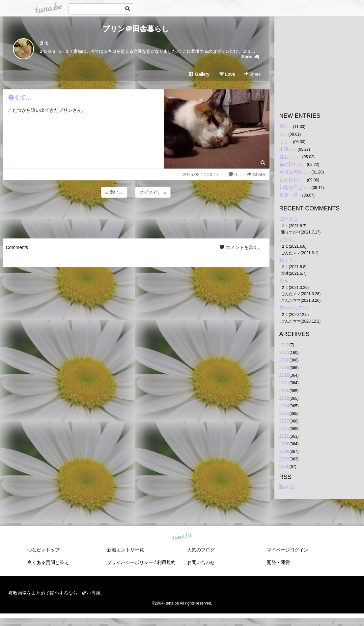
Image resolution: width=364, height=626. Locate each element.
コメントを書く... (241, 247)
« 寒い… (114, 192)
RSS (287, 487)
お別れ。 (289, 239)
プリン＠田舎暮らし (136, 29)
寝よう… (289, 260)
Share (252, 74)
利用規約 (166, 562)
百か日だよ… (293, 180)
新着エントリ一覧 (126, 550)
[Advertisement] (136, 217)
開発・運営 (278, 562)
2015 (284, 398)
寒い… (286, 126)
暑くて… (20, 98)
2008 (284, 451)
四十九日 (289, 219)
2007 (284, 459)
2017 (284, 383)
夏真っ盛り (291, 195)
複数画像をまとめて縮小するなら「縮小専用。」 (59, 593)
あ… (284, 134)
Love (227, 74)
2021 (284, 352)
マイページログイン (288, 550)
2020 (284, 360)
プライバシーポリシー (130, 562)
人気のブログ (201, 550)
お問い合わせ (201, 562)
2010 (284, 436)
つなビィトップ (43, 550)
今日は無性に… (295, 172)
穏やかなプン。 (295, 308)
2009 (284, 444)
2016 (284, 391)
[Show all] (250, 57)
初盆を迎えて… (295, 187)
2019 (284, 367)
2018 (284, 375)
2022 (284, 345)
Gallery (199, 74)
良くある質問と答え (48, 562)
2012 (284, 421)
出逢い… (289, 149)
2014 (284, 406)
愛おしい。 (291, 157)
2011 (284, 428)
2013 (284, 413)
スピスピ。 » (153, 192)
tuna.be (182, 536)
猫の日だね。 (293, 164)
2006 (284, 466)
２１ (44, 43)
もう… (286, 141)
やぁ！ (286, 281)
